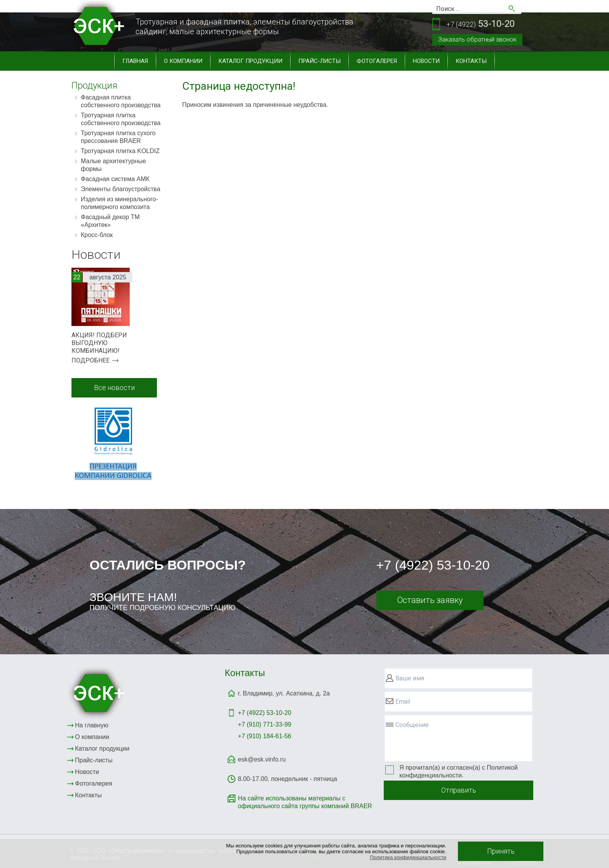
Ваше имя (410, 678)
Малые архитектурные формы (113, 165)
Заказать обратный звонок (477, 39)
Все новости (114, 388)
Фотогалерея (377, 61)
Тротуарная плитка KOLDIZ (120, 151)
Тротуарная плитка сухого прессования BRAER (118, 137)
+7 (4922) (265, 713)
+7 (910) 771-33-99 (265, 724)
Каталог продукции (250, 61)
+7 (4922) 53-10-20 (433, 565)
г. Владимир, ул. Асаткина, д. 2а (284, 693)
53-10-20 (480, 24)
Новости (426, 61)
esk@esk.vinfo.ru (262, 759)
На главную (92, 725)
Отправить (459, 790)
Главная (135, 61)
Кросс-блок (97, 235)
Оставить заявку (430, 600)
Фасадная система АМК (115, 179)
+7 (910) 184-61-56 (265, 736)
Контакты (471, 61)
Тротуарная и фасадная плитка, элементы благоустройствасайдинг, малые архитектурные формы (244, 27)
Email (403, 702)
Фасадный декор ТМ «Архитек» (110, 221)
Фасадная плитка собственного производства (121, 101)
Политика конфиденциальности (408, 857)
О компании (183, 61)
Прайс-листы (319, 61)
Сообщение (412, 725)
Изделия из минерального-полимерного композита (119, 203)
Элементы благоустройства (121, 189)
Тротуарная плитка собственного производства (121, 119)
